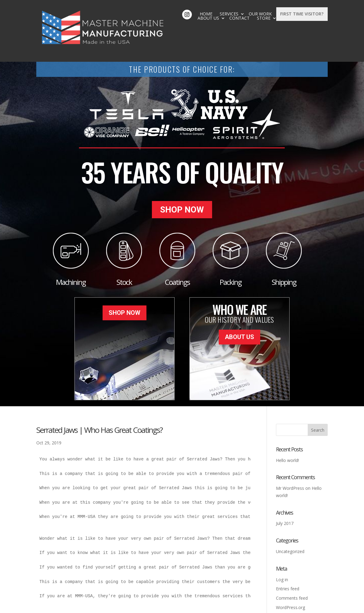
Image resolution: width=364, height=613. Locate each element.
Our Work (180, 14)
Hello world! (287, 428)
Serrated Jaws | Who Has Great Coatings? (99, 398)
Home (126, 14)
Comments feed (292, 566)
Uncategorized (290, 519)
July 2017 (285, 491)
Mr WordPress (290, 456)
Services (149, 14)
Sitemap (165, 605)
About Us (210, 14)
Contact (241, 14)
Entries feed (288, 557)
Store (265, 14)
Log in (282, 547)
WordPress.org (290, 575)
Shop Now (182, 180)
